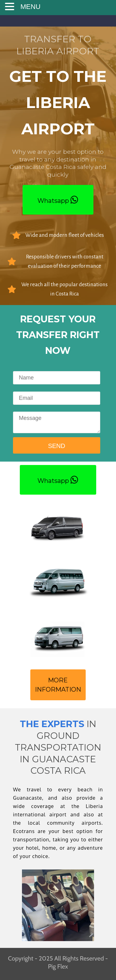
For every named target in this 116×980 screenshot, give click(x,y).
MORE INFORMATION (58, 685)
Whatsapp (58, 200)
